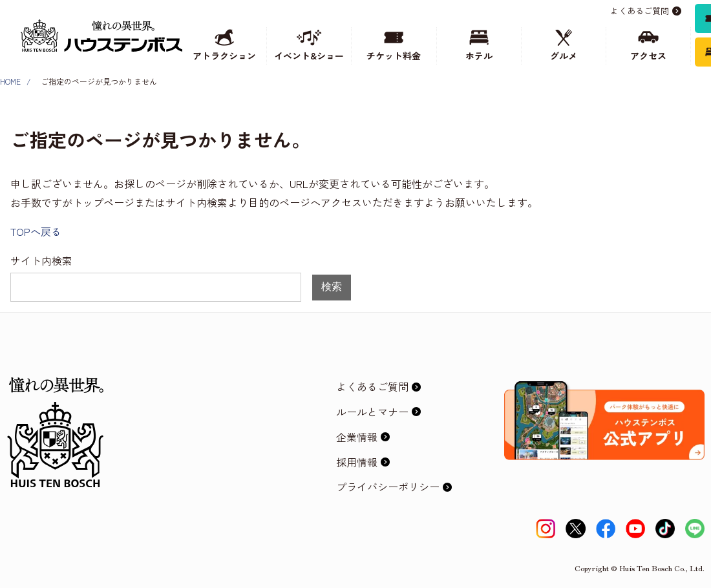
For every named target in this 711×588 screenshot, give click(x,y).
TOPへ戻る (36, 231)
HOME (10, 81)
